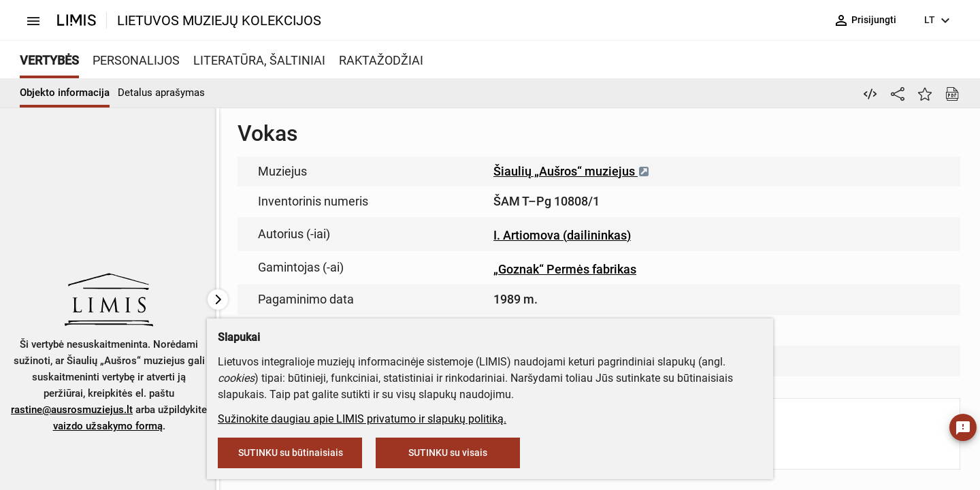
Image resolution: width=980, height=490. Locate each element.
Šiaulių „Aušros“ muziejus (572, 171)
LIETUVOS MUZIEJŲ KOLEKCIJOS (219, 20)
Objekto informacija (65, 93)
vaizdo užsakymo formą (108, 426)
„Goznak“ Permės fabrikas (565, 269)
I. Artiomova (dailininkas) (562, 235)
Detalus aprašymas (161, 93)
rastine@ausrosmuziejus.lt (72, 410)
